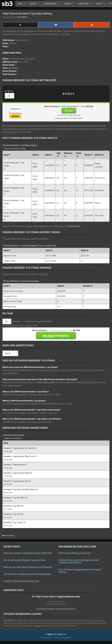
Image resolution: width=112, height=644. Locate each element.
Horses (70, 4)
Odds (22, 4)
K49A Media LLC (9, 620)
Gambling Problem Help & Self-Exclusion (56, 609)
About (102, 4)
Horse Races (10, 536)
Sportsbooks (53, 4)
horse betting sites (46, 382)
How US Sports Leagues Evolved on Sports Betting (80, 571)
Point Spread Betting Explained (74, 553)
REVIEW (15, 116)
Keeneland (14, 68)
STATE (9, 91)
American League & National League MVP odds (28, 553)
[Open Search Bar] (109, 4)
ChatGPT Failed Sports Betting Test (21, 581)
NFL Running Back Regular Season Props (24, 560)
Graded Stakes (74, 226)
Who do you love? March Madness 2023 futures (28, 567)
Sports (36, 4)
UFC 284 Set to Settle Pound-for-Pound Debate (27, 574)
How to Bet (86, 4)
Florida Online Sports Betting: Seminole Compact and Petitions (79, 561)
